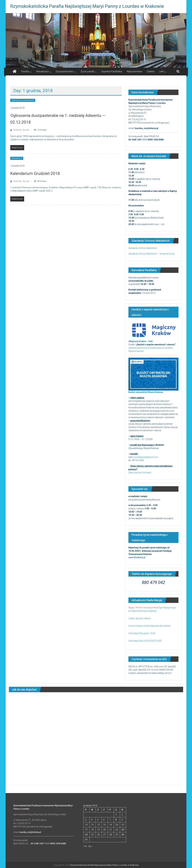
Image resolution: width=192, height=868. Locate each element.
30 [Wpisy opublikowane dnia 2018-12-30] (123, 835)
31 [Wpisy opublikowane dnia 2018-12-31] (86, 840)
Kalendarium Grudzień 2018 (35, 173)
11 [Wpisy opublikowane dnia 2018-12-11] (92, 825)
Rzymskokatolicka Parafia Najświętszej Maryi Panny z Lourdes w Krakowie (87, 6)
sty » (90, 846)
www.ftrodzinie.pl (137, 557)
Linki (161, 71)
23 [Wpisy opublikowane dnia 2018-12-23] (123, 830)
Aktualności (42, 71)
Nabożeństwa (134, 71)
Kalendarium (17, 158)
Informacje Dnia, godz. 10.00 (142, 633)
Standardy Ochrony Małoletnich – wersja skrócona (152, 254)
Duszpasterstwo (65, 71)
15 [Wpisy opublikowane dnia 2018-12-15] (117, 825)
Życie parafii (87, 71)
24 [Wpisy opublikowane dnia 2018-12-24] (86, 835)
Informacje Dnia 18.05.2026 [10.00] (145, 641)
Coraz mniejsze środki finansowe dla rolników (150, 626)
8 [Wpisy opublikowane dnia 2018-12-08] (116, 820)
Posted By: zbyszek (21, 130)
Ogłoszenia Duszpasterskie (23, 100)
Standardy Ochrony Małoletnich (143, 248)
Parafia (25, 71)
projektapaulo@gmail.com (145, 457)
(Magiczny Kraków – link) (141, 341)
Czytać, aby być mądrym (140, 618)
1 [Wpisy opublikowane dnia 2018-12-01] (116, 815)
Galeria (151, 71)
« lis (85, 846)
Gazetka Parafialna (112, 71)
